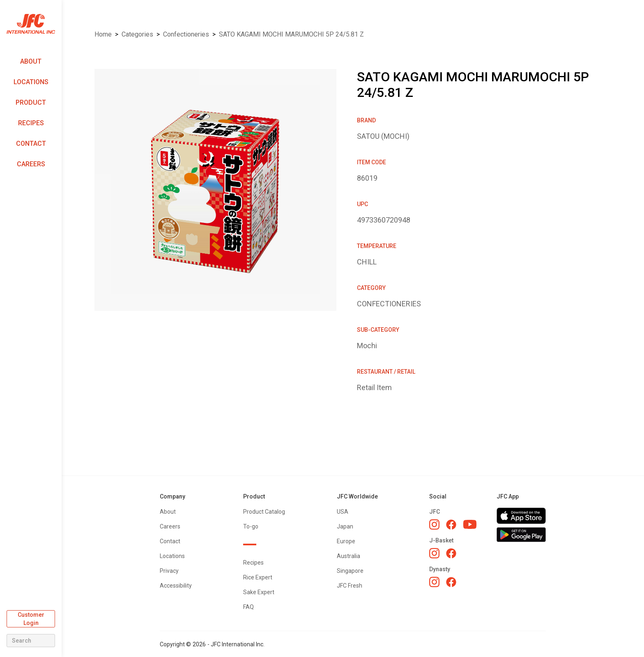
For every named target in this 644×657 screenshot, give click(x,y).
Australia (348, 556)
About (31, 61)
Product (31, 102)
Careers (31, 164)
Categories (137, 34)
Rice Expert (258, 577)
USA (343, 512)
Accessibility (176, 586)
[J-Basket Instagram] (434, 553)
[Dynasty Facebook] (451, 582)
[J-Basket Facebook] (451, 553)
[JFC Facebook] (451, 525)
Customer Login (31, 619)
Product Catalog (264, 512)
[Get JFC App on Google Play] (521, 535)
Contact (31, 144)
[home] (31, 24)
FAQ (248, 607)
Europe (346, 541)
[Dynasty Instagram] (434, 582)
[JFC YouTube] (470, 525)
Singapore (350, 571)
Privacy (169, 571)
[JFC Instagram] (434, 524)
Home (103, 34)
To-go (251, 526)
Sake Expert (259, 592)
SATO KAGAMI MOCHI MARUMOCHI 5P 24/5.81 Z (291, 34)
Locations (31, 82)
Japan (345, 526)
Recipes (31, 123)
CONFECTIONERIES (186, 34)
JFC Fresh (350, 586)
